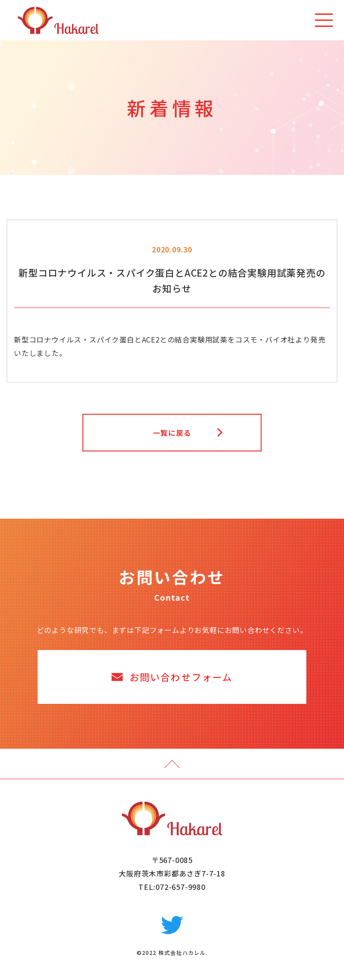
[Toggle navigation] (324, 20)
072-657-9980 (181, 887)
